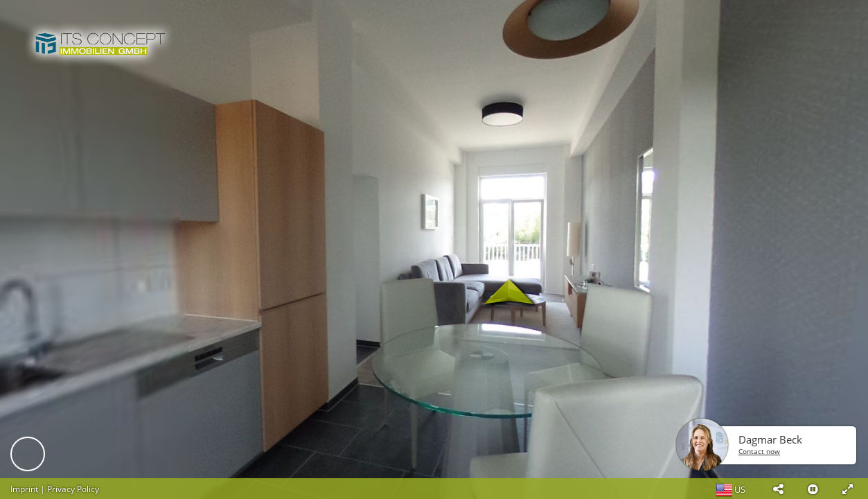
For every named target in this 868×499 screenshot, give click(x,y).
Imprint (24, 489)
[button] (778, 489)
